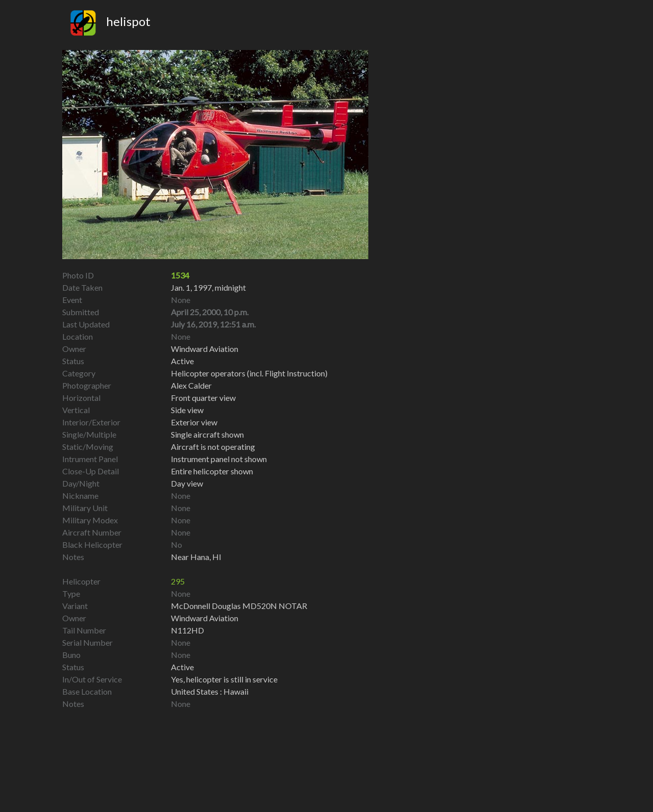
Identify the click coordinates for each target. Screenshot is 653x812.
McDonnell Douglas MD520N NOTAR (239, 606)
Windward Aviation (205, 618)
